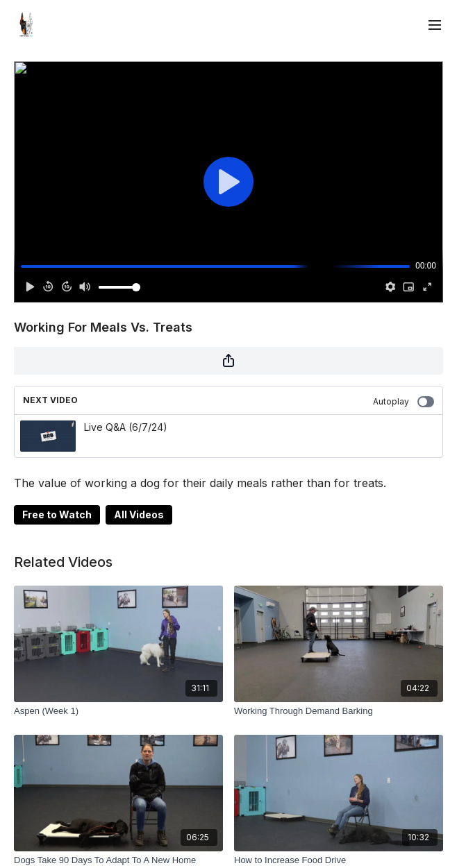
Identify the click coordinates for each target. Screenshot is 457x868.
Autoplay (404, 402)
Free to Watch (57, 514)
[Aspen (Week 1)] (118, 711)
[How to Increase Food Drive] (339, 860)
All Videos (139, 514)
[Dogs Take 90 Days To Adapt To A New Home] (118, 860)
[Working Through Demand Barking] (339, 711)
